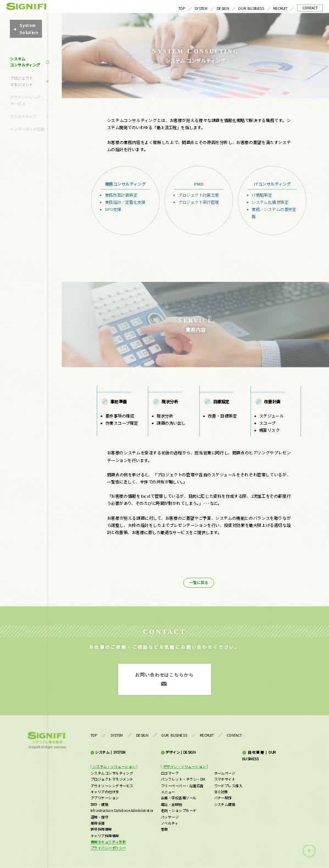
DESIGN (223, 8)
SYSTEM (201, 8)
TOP (182, 8)
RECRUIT (280, 8)
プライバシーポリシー (108, 848)
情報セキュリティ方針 (108, 842)
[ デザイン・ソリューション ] (184, 767)
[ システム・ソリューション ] (114, 767)
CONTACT (310, 7)
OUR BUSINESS (251, 8)
